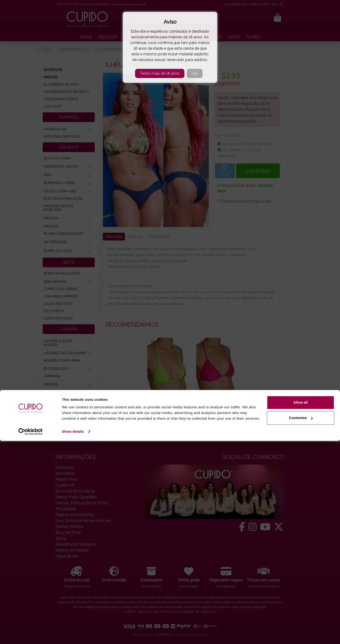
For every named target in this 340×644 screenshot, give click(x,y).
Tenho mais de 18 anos (160, 73)
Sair (195, 73)
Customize (301, 621)
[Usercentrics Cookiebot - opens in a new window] (31, 635)
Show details (73, 635)
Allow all (301, 606)
